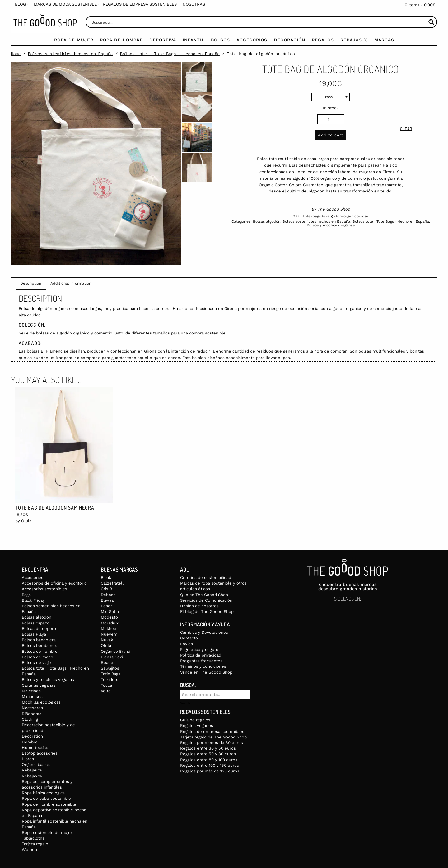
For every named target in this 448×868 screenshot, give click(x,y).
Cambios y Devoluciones (204, 632)
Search (185, 704)
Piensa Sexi (112, 657)
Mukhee (109, 629)
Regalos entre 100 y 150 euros (210, 765)
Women (29, 849)
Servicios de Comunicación (206, 600)
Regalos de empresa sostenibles (140, 4)
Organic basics (36, 764)
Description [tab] (31, 283)
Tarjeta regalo (35, 844)
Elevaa (107, 600)
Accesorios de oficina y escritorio (54, 583)
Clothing (30, 719)
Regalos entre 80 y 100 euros (209, 760)
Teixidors (110, 679)
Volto (106, 691)
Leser (106, 606)
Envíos (187, 644)
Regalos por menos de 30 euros (212, 743)
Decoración (289, 40)
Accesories (33, 578)
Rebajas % (354, 40)
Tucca (106, 685)
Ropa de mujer (74, 40)
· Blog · (20, 4)
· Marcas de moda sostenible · (65, 4)
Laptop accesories (40, 753)
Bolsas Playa (34, 634)
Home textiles (36, 748)
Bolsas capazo (36, 623)
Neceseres (32, 708)
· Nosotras (193, 4)
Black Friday (33, 600)
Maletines (31, 691)
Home (16, 54)
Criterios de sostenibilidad (206, 578)
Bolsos (220, 40)
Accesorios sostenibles (44, 589)
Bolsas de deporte (40, 629)
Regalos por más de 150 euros (210, 771)
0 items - (420, 5)
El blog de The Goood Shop (207, 612)
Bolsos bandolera (39, 640)
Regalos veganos (197, 726)
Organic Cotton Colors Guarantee (291, 185)
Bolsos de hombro (40, 651)
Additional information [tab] (71, 283)
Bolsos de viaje (36, 663)
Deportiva (163, 40)
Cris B (106, 589)
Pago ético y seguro (199, 650)
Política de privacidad (201, 655)
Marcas (384, 40)
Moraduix (110, 623)
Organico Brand (116, 651)
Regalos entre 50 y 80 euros (208, 754)
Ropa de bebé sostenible (46, 798)
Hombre (30, 742)
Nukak (107, 640)
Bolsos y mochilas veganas (331, 225)
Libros (28, 759)
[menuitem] (20, 4)
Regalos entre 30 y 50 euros (208, 748)
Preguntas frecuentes (201, 661)
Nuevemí (110, 634)
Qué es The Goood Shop (204, 595)
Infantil (194, 40)
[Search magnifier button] (431, 22)
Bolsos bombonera (40, 645)
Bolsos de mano (37, 657)
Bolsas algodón (267, 221)
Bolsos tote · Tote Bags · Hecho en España (170, 54)
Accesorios (252, 40)
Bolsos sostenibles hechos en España (70, 54)
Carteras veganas (39, 685)
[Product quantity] (331, 119)
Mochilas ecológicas (41, 702)
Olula (106, 645)
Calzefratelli (113, 583)
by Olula (23, 521)
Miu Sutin (110, 612)
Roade (107, 663)
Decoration (32, 736)
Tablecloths (33, 838)
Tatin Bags (111, 674)
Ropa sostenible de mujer (47, 833)
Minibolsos (32, 697)
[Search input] (258, 22)
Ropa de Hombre (121, 40)
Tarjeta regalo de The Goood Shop (213, 737)
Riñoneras (32, 714)
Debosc (108, 595)
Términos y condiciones (203, 666)
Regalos (323, 40)
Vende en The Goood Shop (206, 672)
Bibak (106, 578)
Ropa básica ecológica (43, 793)
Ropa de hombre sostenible (49, 804)
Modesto (109, 617)
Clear (406, 129)
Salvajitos (110, 668)
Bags (26, 595)
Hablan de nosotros (199, 606)
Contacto (189, 638)
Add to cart (331, 135)
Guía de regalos (195, 720)
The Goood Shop (334, 209)
